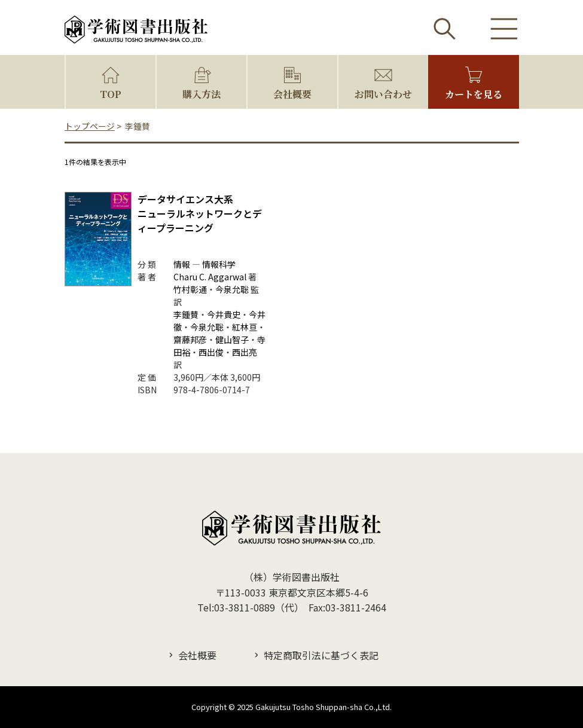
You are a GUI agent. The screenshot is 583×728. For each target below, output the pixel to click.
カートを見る (474, 94)
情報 (182, 264)
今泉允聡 (232, 289)
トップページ (90, 126)
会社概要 (292, 94)
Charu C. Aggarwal (210, 277)
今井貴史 (224, 314)
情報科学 (219, 264)
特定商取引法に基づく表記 (321, 655)
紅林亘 (245, 327)
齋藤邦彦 (190, 339)
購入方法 (202, 94)
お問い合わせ (383, 94)
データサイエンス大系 (185, 199)
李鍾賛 (186, 314)
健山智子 (232, 339)
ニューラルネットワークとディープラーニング (200, 228)
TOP (111, 94)
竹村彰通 (190, 289)
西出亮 (245, 352)
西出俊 (211, 352)
